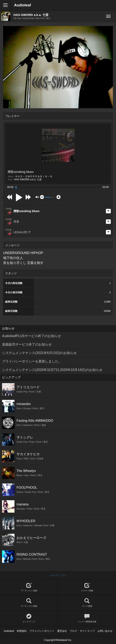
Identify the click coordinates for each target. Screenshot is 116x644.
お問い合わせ (105, 631)
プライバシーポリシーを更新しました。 (32, 361)
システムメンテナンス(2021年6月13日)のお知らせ (39, 353)
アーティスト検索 (29, 603)
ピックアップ (29, 618)
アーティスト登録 (29, 587)
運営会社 (62, 631)
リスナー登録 (87, 587)
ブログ (73, 631)
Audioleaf (23, 5)
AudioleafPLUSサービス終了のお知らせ (32, 336)
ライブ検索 (87, 603)
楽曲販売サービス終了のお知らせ (27, 344)
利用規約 (22, 631)
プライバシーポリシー (42, 631)
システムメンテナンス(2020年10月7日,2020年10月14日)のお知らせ (52, 370)
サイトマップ (87, 631)
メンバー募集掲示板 (87, 618)
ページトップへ (58, 575)
